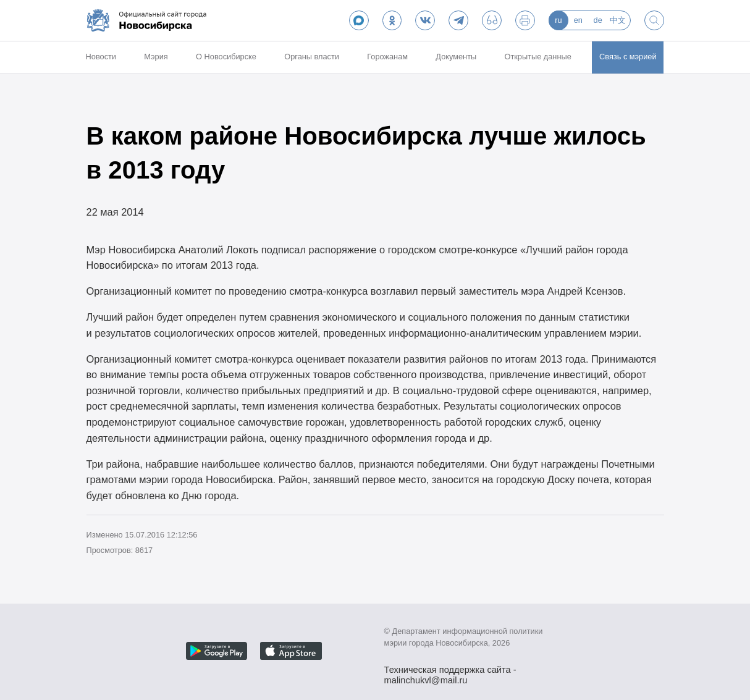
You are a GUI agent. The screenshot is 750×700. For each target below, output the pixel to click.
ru (558, 20)
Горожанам (387, 57)
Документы (456, 57)
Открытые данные (538, 57)
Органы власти (312, 57)
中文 (618, 20)
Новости (101, 57)
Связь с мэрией (628, 57)
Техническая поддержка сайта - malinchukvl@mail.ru (450, 671)
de (598, 20)
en (578, 20)
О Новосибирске (226, 57)
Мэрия (156, 57)
